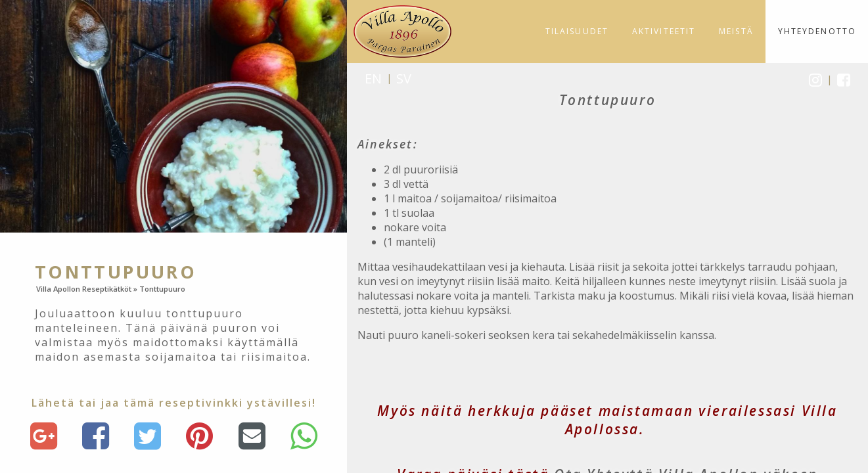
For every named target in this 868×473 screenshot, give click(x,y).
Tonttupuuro (162, 289)
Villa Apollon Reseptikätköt (84, 289)
